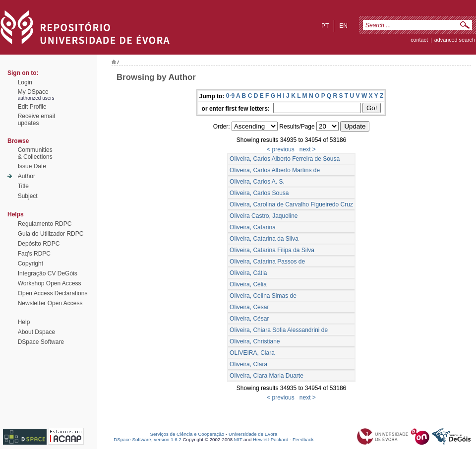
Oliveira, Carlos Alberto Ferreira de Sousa (285, 159)
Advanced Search (455, 40)
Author (27, 176)
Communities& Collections (35, 153)
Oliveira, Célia (248, 284)
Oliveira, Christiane (255, 341)
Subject (28, 196)
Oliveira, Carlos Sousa (259, 193)
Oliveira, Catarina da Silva (264, 239)
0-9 (230, 96)
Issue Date (32, 166)
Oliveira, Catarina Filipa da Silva (272, 250)
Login (25, 82)
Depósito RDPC (39, 244)
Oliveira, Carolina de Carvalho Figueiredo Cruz (291, 204)
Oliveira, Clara (248, 364)
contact (419, 40)
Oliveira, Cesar (249, 307)
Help (24, 322)
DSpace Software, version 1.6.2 (148, 439)
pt (325, 26)
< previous (281, 149)
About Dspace (36, 332)
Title (23, 186)
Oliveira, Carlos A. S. (257, 182)
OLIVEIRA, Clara (252, 353)
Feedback (303, 439)
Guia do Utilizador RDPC (51, 234)
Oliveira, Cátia (248, 273)
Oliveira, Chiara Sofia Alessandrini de (279, 330)
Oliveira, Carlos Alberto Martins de (275, 170)
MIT (238, 439)
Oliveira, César (249, 319)
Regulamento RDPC (45, 224)
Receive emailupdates (36, 120)
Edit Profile (32, 107)
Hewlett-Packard (270, 439)
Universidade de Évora (253, 434)
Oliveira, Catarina (253, 227)
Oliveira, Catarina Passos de (267, 262)
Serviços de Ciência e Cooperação (187, 434)
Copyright (30, 264)
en (343, 26)
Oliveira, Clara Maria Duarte (267, 376)
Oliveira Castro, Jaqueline (264, 216)
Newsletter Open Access (50, 303)
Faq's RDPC (34, 254)
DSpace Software (41, 342)
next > (308, 149)
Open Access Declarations (53, 293)
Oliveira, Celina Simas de (263, 296)
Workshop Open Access (50, 283)
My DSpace (33, 92)
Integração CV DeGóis (48, 273)
